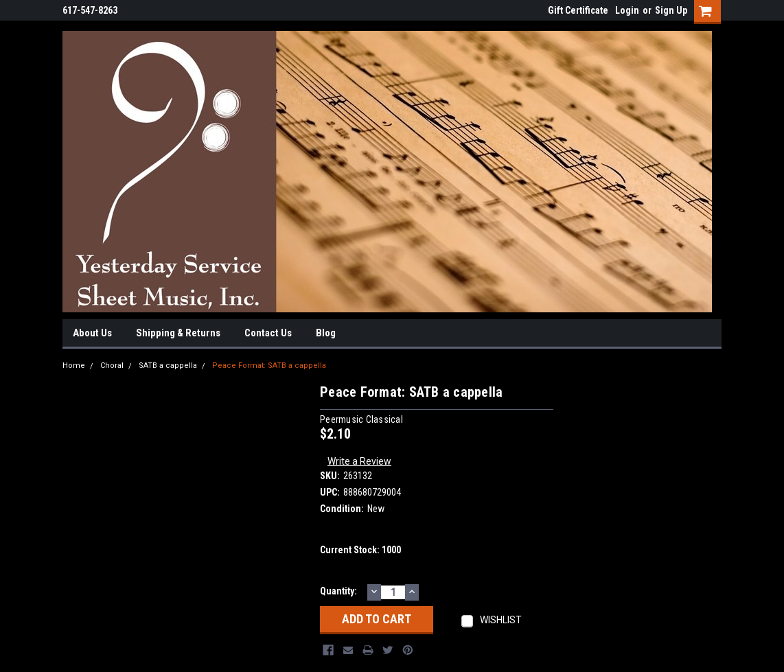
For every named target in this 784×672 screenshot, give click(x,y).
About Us (92, 333)
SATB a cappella (168, 366)
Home (74, 366)
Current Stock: (360, 550)
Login (627, 10)
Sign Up (671, 10)
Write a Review (359, 461)
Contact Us (268, 333)
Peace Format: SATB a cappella (269, 366)
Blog (326, 333)
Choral (112, 366)
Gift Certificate (578, 10)
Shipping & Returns (178, 333)
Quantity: (338, 591)
